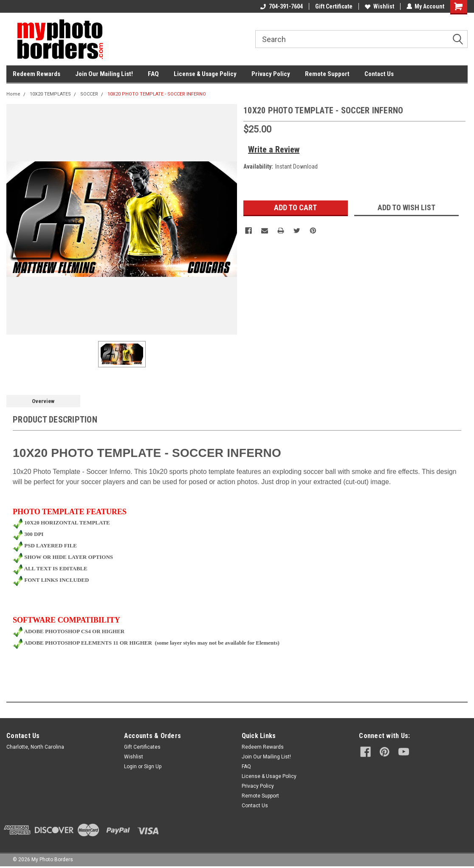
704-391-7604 (281, 6)
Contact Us (379, 74)
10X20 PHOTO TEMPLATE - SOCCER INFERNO (157, 94)
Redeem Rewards (37, 74)
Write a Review (274, 149)
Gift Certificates (142, 747)
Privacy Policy (271, 74)
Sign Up (153, 767)
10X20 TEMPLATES (50, 94)
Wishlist (379, 6)
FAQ (153, 74)
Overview (43, 401)
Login (130, 767)
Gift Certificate (333, 6)
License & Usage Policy (205, 74)
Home (13, 94)
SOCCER (89, 94)
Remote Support (327, 74)
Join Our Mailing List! (104, 74)
